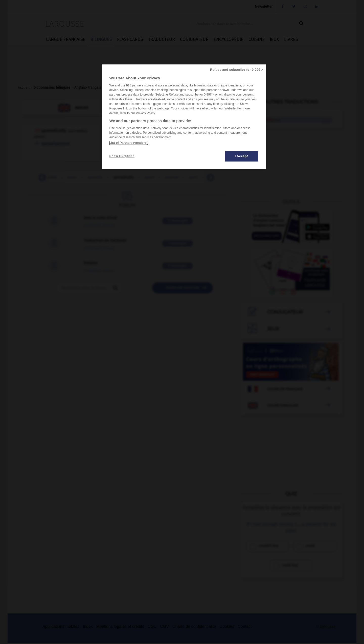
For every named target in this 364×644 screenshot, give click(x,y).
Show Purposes (122, 156)
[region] (184, 117)
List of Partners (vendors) (129, 143)
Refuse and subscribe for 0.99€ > (237, 70)
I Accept (241, 156)
